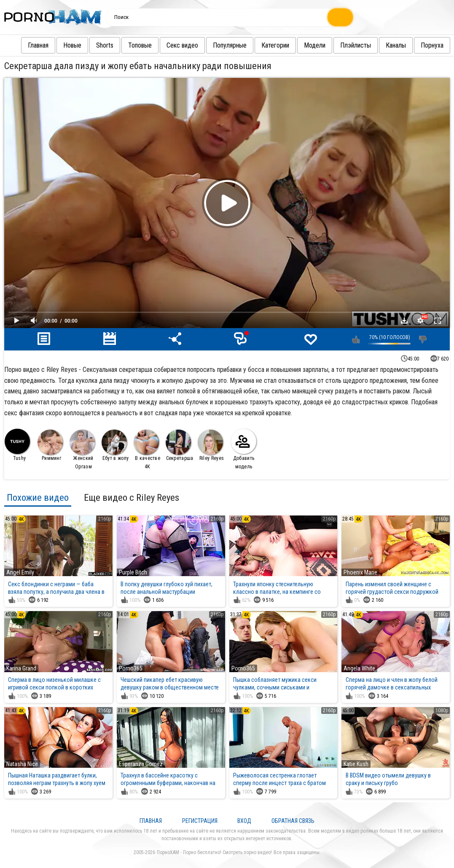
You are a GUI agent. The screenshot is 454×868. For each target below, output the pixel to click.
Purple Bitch (133, 572)
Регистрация (200, 821)
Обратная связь (293, 821)
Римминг (50, 445)
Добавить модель (244, 449)
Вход (244, 821)
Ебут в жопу (115, 445)
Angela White (359, 668)
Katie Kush (356, 764)
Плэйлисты (347, 45)
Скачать (404, 320)
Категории (267, 45)
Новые (64, 45)
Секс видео (174, 45)
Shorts (96, 45)
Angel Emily (20, 572)
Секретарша (180, 445)
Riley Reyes (211, 445)
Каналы (387, 45)
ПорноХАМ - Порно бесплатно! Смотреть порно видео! (214, 852)
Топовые (132, 45)
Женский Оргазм (82, 450)
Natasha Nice (22, 764)
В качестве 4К (147, 450)
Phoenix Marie (360, 572)
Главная (30, 45)
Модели (306, 45)
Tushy (17, 445)
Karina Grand (21, 668)
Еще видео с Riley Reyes (132, 497)
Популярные (221, 45)
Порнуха (424, 45)
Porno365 (131, 668)
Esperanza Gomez (141, 764)
